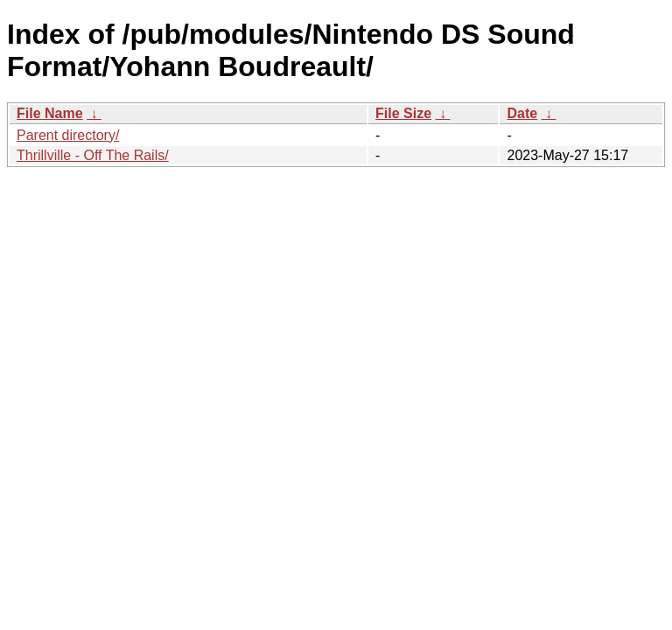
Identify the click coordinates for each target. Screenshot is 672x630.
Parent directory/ (68, 135)
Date (522, 113)
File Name (50, 113)
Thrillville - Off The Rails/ (93, 155)
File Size (403, 113)
